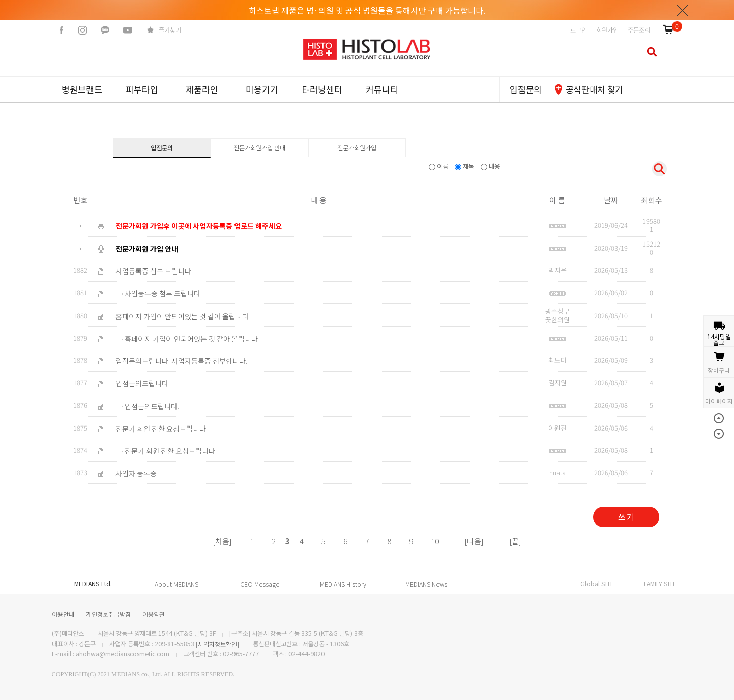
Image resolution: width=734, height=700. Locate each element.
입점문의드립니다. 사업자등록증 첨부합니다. (181, 361)
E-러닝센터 (322, 89)
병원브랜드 (82, 89)
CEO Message (260, 584)
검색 (649, 52)
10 (435, 541)
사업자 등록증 (136, 473)
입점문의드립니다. (143, 384)
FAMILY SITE (660, 584)
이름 (439, 166)
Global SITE (597, 584)
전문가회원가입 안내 (259, 148)
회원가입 (607, 30)
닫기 (683, 10)
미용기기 (262, 89)
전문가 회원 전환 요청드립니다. (162, 429)
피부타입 (142, 89)
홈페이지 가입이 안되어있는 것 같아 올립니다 (182, 316)
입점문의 (526, 89)
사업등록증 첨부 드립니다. (154, 271)
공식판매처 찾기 (594, 89)
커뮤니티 (382, 89)
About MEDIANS (177, 584)
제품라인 (202, 89)
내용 (491, 166)
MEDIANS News (426, 584)
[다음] (474, 541)
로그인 (579, 30)
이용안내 (63, 614)
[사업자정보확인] (217, 644)
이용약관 (154, 614)
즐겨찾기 (170, 30)
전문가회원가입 (357, 148)
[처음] (222, 541)
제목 (465, 166)
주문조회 (639, 30)
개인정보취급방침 (108, 614)
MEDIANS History (343, 584)
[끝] (515, 541)
